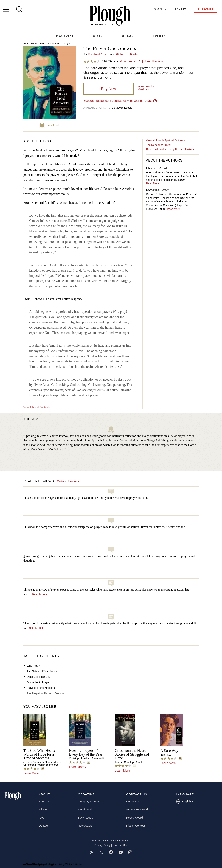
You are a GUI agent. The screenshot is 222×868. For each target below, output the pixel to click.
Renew (180, 9)
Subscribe (205, 9)
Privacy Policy (102, 845)
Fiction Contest (136, 826)
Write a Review (67, 481)
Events (159, 36)
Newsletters (85, 826)
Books (97, 36)
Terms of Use (120, 845)
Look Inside (53, 125)
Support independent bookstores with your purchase (118, 101)
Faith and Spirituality (50, 44)
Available (147, 88)
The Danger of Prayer (159, 145)
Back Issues (85, 817)
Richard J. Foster (127, 54)
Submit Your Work (137, 809)
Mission (44, 809)
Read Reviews (154, 61)
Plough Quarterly (88, 801)
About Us (45, 801)
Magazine (65, 36)
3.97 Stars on (110, 61)
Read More (39, 594)
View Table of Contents (37, 407)
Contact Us (133, 801)
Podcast (128, 36)
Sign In (161, 9)
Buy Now (109, 89)
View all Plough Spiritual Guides (165, 140)
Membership (86, 809)
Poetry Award (135, 817)
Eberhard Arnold (99, 54)
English (185, 802)
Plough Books (30, 44)
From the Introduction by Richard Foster (169, 149)
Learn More (31, 773)
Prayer (67, 44)
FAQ (42, 817)
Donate (43, 826)
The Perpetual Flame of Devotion (46, 693)
